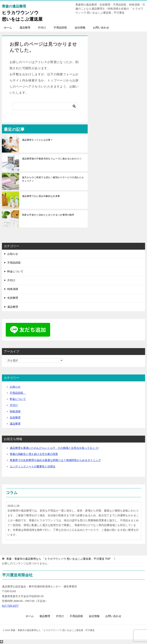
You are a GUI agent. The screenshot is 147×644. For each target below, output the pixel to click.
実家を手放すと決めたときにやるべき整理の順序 (48, 215)
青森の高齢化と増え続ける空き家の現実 (34, 454)
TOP (58, 559)
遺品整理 (25, 28)
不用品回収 (60, 28)
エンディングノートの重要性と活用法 (33, 466)
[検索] (45, 106)
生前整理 (13, 298)
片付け (42, 28)
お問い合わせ (101, 28)
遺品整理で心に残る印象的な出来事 (41, 196)
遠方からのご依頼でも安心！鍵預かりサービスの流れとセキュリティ (53, 179)
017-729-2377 (10, 606)
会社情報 (80, 28)
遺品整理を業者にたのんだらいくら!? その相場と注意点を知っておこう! (54, 448)
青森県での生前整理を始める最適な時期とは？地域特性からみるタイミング (55, 460)
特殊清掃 (13, 289)
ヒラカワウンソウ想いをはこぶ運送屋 (22, 13)
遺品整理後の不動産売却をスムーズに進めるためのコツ (52, 159)
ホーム (8, 28)
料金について (15, 271)
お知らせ (13, 254)
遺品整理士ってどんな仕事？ (37, 140)
